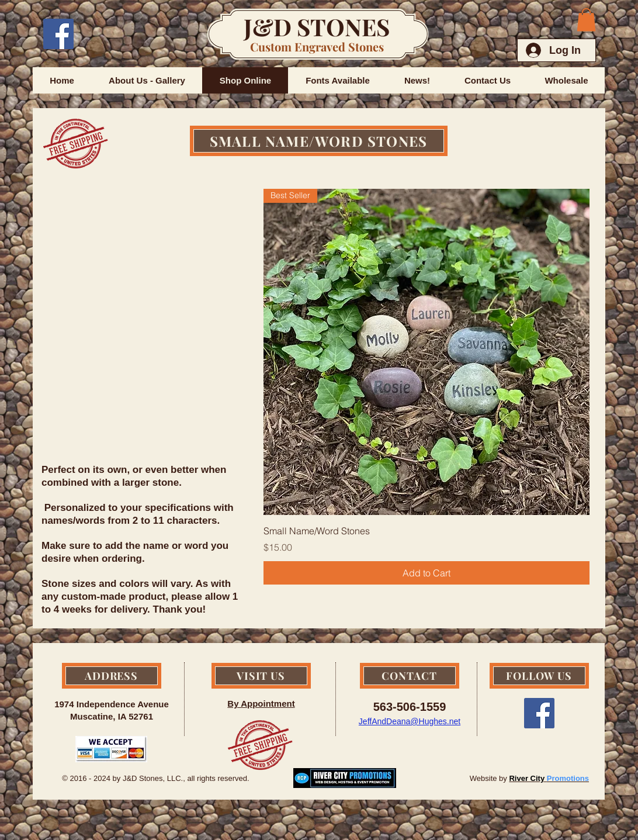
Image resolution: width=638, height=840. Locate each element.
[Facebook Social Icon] (58, 34)
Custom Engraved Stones (317, 46)
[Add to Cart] (427, 573)
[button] (586, 20)
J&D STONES (317, 27)
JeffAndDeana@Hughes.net (410, 721)
